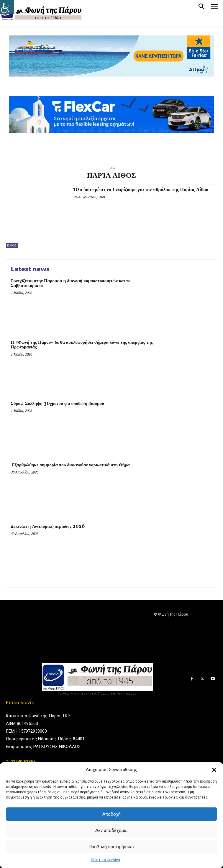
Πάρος (12, 245)
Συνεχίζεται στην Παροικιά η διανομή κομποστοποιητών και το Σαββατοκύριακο (70, 283)
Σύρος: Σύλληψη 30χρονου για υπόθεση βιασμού (57, 404)
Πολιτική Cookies (105, 860)
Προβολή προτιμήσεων (112, 847)
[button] (214, 770)
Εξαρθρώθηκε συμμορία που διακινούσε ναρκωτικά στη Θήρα (70, 465)
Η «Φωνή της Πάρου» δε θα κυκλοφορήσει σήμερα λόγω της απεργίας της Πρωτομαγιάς (82, 345)
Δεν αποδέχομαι (112, 830)
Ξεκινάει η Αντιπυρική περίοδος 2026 (48, 527)
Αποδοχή (112, 814)
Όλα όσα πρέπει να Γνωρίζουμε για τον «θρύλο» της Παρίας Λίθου (141, 190)
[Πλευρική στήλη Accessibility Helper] (7, 7)
